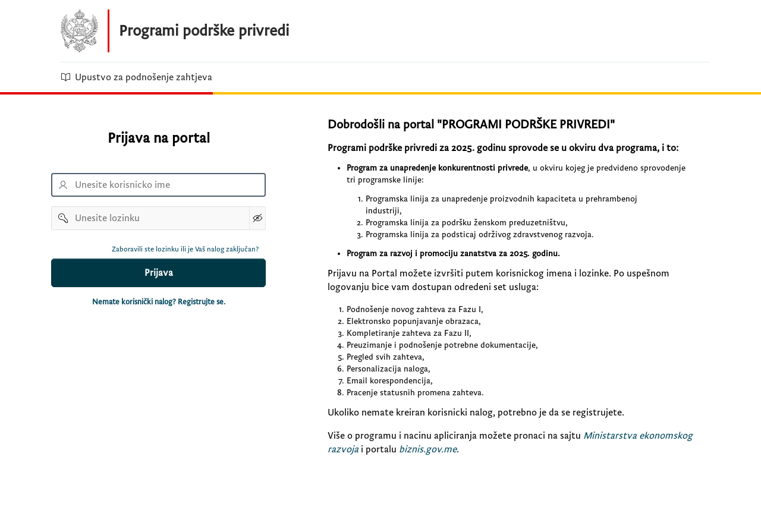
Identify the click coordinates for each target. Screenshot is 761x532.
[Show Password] (257, 218)
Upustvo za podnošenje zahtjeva (136, 77)
